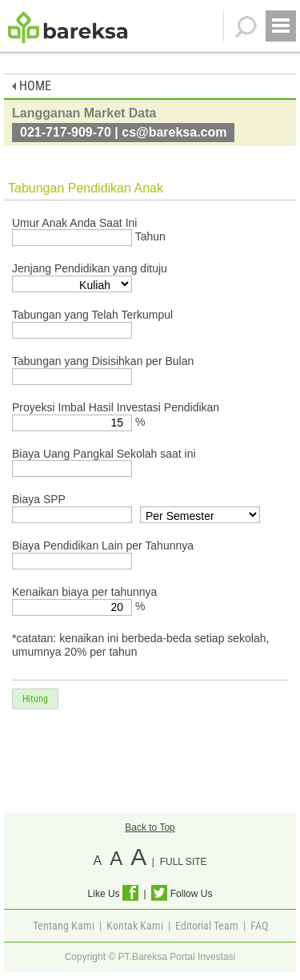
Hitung (35, 699)
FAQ (259, 926)
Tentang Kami (64, 926)
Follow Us (182, 894)
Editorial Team (207, 926)
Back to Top (150, 827)
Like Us (113, 894)
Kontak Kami (135, 926)
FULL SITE (184, 862)
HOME (32, 86)
